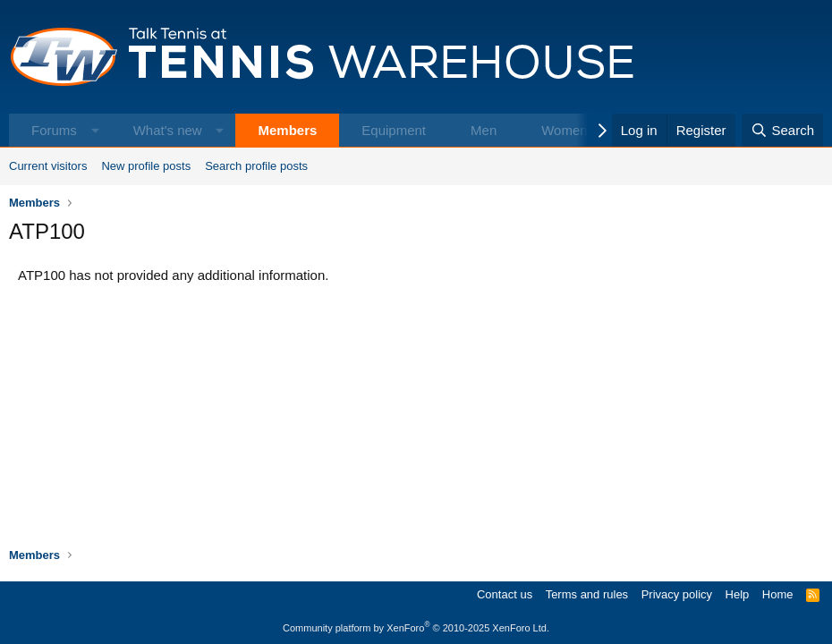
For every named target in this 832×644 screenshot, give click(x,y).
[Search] (782, 130)
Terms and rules (587, 594)
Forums (54, 130)
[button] (95, 130)
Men (484, 130)
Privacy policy (677, 594)
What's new (168, 130)
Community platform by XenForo (416, 628)
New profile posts (146, 166)
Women (564, 130)
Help (738, 594)
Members (287, 130)
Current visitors (48, 166)
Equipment (394, 130)
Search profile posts (256, 166)
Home (778, 594)
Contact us (505, 594)
